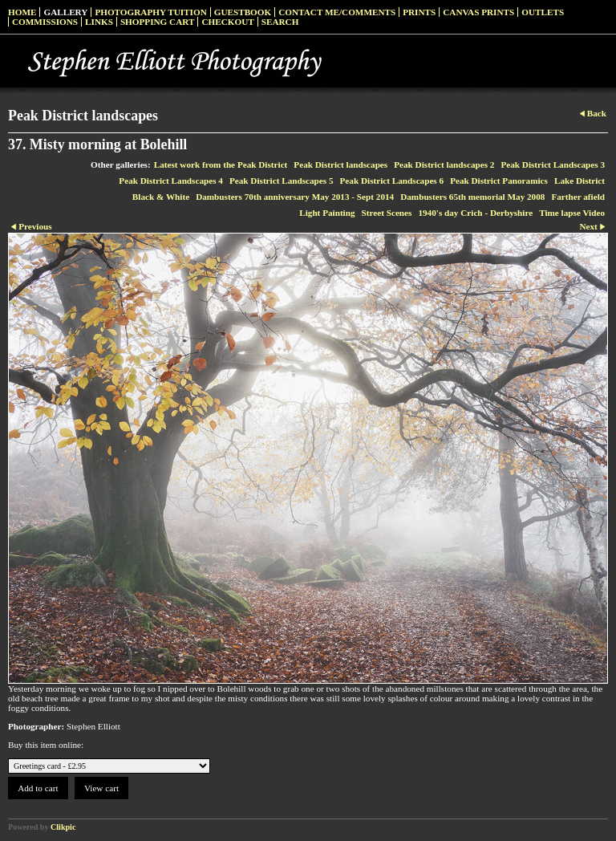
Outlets (543, 12)
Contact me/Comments (337, 12)
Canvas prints (478, 12)
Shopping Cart (158, 22)
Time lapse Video (572, 213)
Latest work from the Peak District (221, 165)
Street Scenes (387, 213)
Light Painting (327, 213)
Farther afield (578, 197)
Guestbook (243, 12)
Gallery (65, 12)
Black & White (161, 197)
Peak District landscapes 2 (444, 165)
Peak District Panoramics (499, 181)
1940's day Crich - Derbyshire (475, 213)
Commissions (45, 22)
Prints (419, 12)
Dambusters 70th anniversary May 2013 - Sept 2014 (295, 197)
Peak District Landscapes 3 (553, 165)
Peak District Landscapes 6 (392, 181)
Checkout (227, 22)
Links (99, 22)
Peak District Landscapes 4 (171, 181)
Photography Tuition (150, 12)
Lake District (580, 181)
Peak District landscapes (340, 165)
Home (22, 12)
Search (280, 22)
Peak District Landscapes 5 (282, 181)
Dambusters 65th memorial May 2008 (472, 197)
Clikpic (63, 827)
